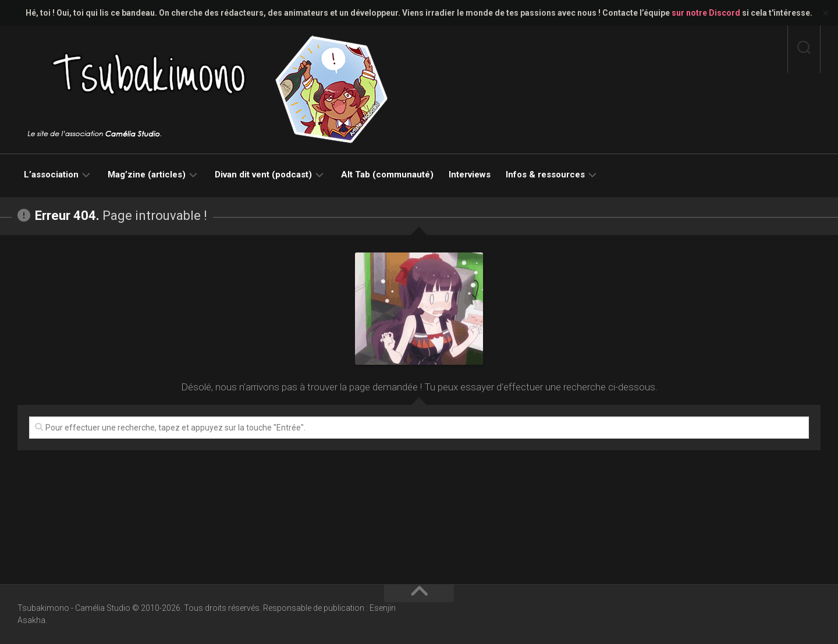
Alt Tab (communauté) (387, 175)
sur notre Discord (706, 13)
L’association (51, 175)
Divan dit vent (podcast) (263, 175)
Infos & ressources (545, 175)
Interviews (470, 175)
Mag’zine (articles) (147, 175)
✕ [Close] (825, 13)
